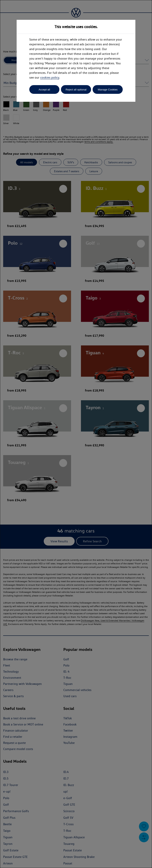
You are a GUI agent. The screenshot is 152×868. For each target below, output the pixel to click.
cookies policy (50, 77)
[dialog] (76, 434)
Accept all (44, 90)
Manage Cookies (108, 90)
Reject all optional (76, 90)
